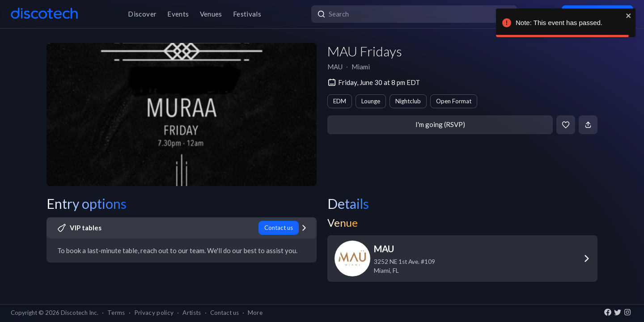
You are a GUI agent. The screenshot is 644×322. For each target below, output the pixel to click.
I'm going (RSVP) (440, 124)
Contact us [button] (225, 313)
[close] (629, 16)
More (255, 313)
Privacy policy (154, 313)
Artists (192, 313)
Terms (116, 313)
